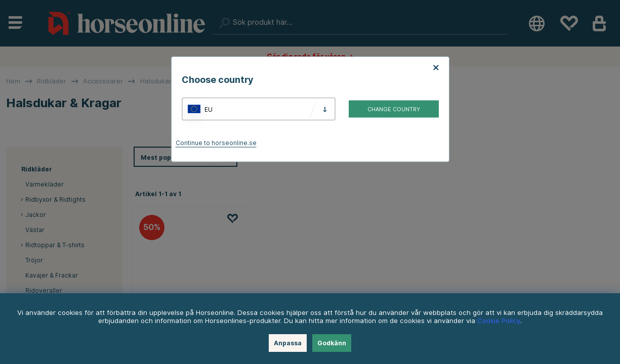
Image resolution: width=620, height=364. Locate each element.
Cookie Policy (499, 321)
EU (209, 109)
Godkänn (332, 343)
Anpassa (288, 343)
